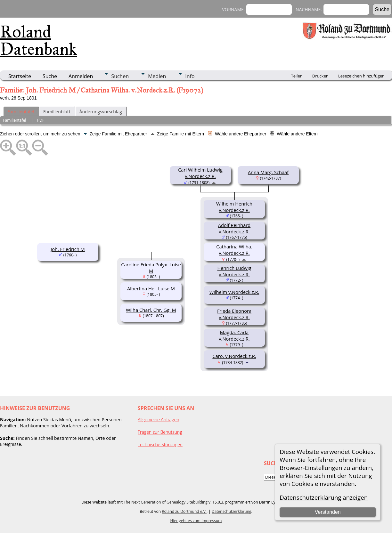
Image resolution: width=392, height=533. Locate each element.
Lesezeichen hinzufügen (361, 76)
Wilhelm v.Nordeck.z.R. (234, 292)
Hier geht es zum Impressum (196, 521)
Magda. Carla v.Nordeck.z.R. (234, 335)
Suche (50, 76)
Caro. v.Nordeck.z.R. (234, 356)
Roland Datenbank (39, 40)
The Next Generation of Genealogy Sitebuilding (166, 502)
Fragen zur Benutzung (160, 432)
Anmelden (81, 76)
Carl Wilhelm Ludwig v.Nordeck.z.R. (200, 173)
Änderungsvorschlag (101, 112)
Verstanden (328, 512)
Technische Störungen (160, 444)
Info (190, 76)
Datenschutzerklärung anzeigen (324, 497)
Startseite (20, 76)
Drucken (320, 76)
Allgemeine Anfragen (159, 420)
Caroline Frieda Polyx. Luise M (151, 268)
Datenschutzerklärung (232, 511)
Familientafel (21, 112)
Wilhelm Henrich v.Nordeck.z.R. (234, 207)
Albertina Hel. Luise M (151, 288)
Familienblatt (57, 112)
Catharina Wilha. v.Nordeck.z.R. (234, 250)
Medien (157, 76)
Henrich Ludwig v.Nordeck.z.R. (234, 271)
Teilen (297, 76)
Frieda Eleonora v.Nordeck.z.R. (234, 314)
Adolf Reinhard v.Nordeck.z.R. (234, 228)
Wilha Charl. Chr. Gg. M (151, 310)
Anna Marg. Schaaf (268, 172)
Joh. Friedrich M (68, 249)
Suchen (120, 76)
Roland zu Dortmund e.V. (184, 511)
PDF (41, 120)
